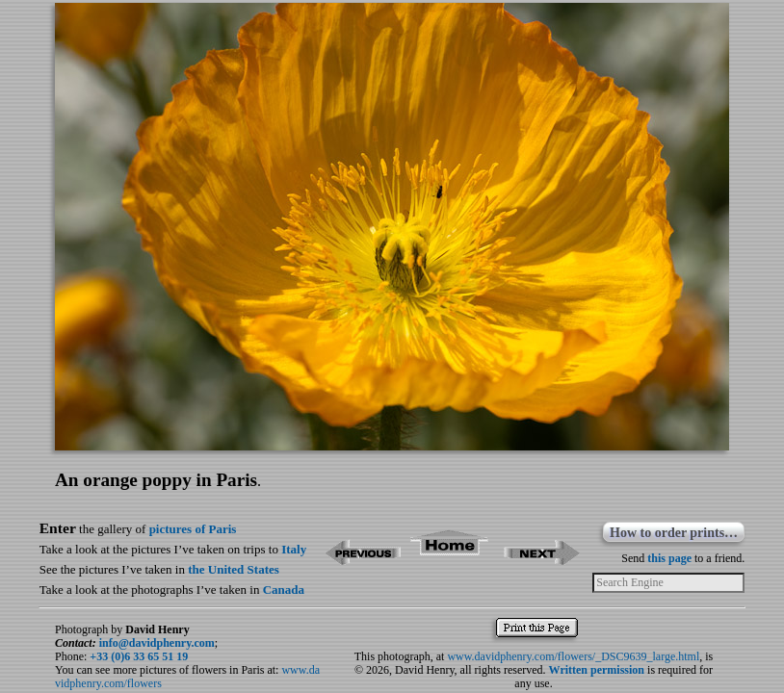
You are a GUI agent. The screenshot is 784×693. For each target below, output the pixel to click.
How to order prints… (674, 533)
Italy (294, 549)
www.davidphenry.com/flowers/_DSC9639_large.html (573, 656)
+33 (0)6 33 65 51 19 (139, 656)
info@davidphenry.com (157, 643)
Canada (284, 590)
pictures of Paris (193, 529)
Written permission (597, 670)
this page (669, 558)
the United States (234, 569)
